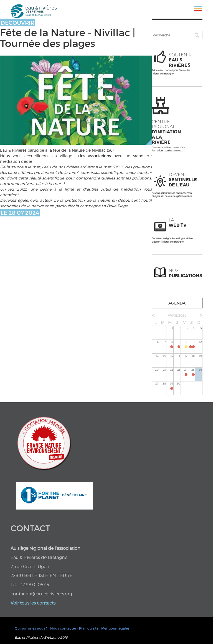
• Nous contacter (62, 628)
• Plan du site (88, 628)
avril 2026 (177, 315)
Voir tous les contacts (33, 603)
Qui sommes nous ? (31, 628)
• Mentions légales (115, 628)
